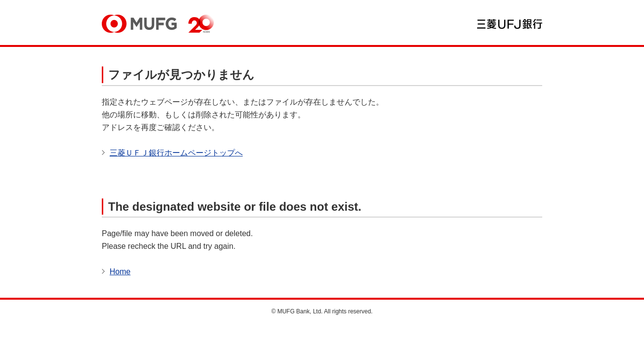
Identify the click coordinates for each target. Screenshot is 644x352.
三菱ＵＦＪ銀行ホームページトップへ (176, 153)
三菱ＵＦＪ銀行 (510, 24)
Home (120, 272)
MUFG (139, 24)
